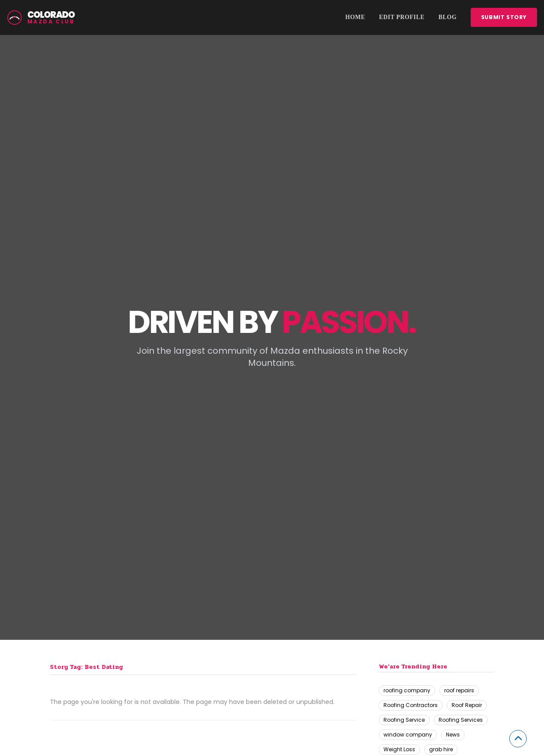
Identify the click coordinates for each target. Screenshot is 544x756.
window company (408, 735)
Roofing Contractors (411, 705)
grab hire (441, 749)
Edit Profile (402, 17)
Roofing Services (461, 720)
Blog (448, 17)
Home (355, 17)
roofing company (407, 690)
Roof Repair (467, 705)
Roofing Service (404, 720)
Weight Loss (399, 749)
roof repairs (459, 690)
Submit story (504, 17)
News (453, 735)
